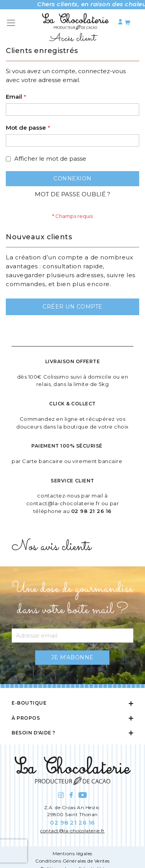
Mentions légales (72, 853)
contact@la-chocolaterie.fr (63, 503)
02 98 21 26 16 (91, 511)
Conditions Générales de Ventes (72, 861)
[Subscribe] (72, 658)
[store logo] (76, 23)
